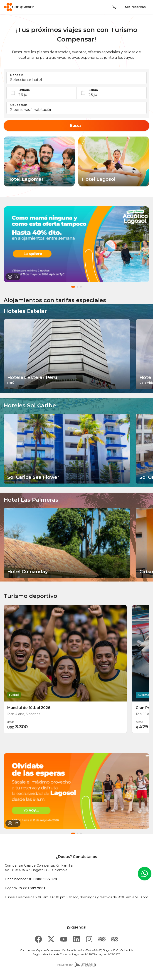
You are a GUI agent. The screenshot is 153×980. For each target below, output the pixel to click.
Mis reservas (135, 7)
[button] (76, 78)
